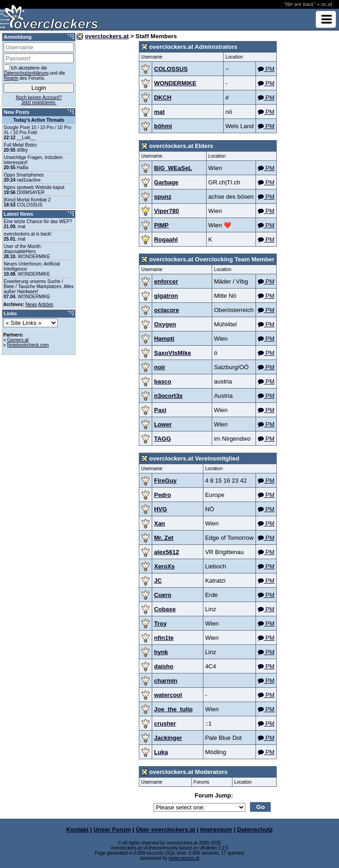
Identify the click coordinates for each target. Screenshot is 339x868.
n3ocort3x (168, 396)
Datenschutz (255, 830)
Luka (161, 752)
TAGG (163, 439)
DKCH (163, 97)
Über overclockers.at (166, 830)
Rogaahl (166, 239)
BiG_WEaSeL (173, 168)
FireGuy (165, 481)
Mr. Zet (164, 538)
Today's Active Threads (39, 120)
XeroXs (164, 566)
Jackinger (168, 738)
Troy (160, 623)
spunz (163, 197)
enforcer (166, 281)
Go (261, 807)
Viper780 (167, 211)
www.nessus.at (184, 858)
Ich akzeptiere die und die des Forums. (34, 73)
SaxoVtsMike (172, 353)
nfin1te (164, 638)
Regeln (11, 78)
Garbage (166, 182)
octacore (167, 310)
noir (160, 367)
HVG (161, 509)
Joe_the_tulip (173, 709)
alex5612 (167, 552)
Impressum (216, 830)
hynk (161, 652)
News (31, 304)
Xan (160, 523)
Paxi (160, 410)
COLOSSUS (171, 69)
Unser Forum (112, 830)
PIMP (161, 225)
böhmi (163, 126)
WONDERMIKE (175, 83)
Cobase (165, 609)
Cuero (163, 595)
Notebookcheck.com (28, 345)
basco (163, 381)
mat (159, 112)
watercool (168, 695)
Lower (163, 424)
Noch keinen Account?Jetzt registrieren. (39, 100)
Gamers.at (18, 340)
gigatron (166, 296)
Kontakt (77, 830)
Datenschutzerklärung (26, 73)
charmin (166, 681)
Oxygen (165, 324)
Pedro (163, 495)
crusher (165, 723)
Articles (46, 304)
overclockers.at (107, 36)
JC (158, 581)
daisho (164, 666)
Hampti (164, 339)
